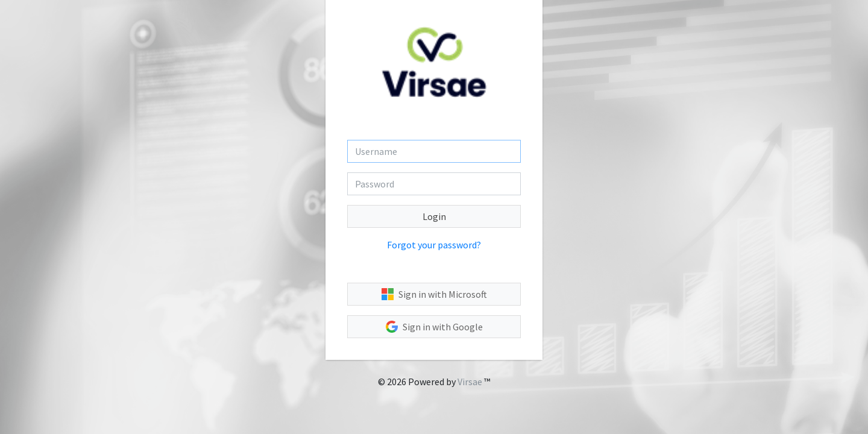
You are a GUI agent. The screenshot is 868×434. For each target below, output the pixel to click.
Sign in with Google (434, 327)
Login (434, 216)
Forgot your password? (434, 245)
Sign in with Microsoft (434, 294)
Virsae (470, 382)
